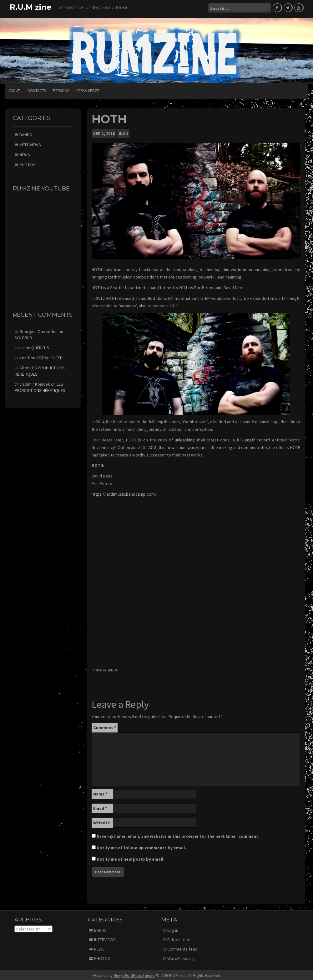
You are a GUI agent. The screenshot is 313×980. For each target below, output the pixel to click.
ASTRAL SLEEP (49, 356)
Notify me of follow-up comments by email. (141, 846)
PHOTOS (27, 163)
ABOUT (14, 89)
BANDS (112, 668)
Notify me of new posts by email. (131, 857)
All (125, 132)
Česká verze (88, 89)
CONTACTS (37, 89)
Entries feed (179, 938)
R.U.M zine (31, 7)
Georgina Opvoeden (38, 329)
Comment (105, 725)
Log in (173, 928)
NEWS (25, 153)
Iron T (25, 356)
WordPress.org (182, 957)
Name (100, 792)
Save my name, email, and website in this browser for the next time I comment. (178, 834)
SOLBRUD (23, 336)
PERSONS (61, 89)
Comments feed (182, 947)
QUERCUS (40, 346)
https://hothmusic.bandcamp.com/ (124, 492)
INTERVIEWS (30, 143)
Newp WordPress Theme (134, 974)
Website (102, 821)
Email (100, 806)
